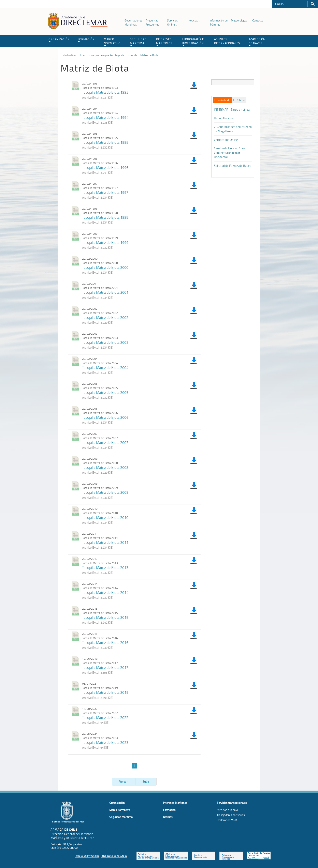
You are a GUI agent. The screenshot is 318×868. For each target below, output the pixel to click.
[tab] (233, 82)
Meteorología (239, 20)
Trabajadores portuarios (231, 815)
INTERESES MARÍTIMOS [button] (164, 42)
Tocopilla (132, 55)
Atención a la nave (228, 810)
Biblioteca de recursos (114, 856)
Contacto (259, 20)
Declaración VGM (227, 820)
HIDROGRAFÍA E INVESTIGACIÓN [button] (193, 42)
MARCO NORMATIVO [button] (112, 42)
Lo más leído (222, 100)
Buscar (313, 4)
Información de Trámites (219, 22)
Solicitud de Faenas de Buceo (233, 166)
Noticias (194, 20)
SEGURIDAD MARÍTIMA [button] (138, 42)
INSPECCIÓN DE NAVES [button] (257, 42)
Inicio (83, 55)
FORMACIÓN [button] (86, 40)
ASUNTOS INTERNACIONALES (227, 41)
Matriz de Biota (149, 55)
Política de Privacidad (87, 856)
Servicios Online (172, 22)
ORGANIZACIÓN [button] (59, 40)
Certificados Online (226, 140)
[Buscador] (290, 3)
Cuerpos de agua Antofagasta (107, 55)
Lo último (239, 100)
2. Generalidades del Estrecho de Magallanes (233, 129)
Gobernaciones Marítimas (133, 22)
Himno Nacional (224, 118)
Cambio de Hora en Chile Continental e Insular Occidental (229, 153)
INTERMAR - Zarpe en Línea (232, 110)
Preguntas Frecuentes (153, 22)
